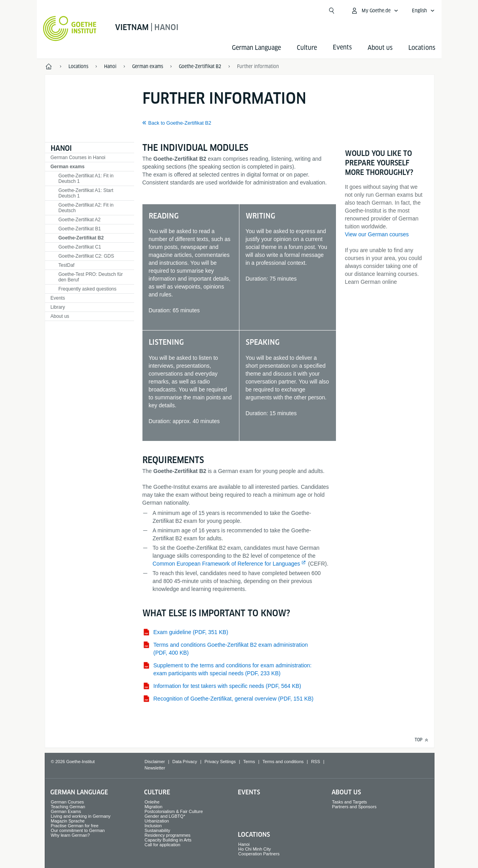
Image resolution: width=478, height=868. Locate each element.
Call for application (162, 845)
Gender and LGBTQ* (165, 816)
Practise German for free (74, 826)
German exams (68, 167)
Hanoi (61, 148)
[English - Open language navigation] (423, 11)
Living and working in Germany (81, 816)
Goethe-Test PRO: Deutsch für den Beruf (91, 277)
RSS (316, 762)
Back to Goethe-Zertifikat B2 (180, 123)
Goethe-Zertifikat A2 (80, 220)
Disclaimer (155, 762)
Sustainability (157, 830)
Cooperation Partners (259, 854)
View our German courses (377, 234)
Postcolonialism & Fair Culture (174, 811)
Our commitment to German (78, 830)
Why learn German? (70, 835)
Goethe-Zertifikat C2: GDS (86, 256)
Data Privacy (185, 762)
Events (58, 298)
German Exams (66, 811)
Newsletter (155, 768)
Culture (307, 48)
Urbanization (157, 821)
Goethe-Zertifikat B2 (81, 238)
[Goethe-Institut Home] (70, 28)
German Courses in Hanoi (78, 158)
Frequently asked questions (88, 289)
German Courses (67, 802)
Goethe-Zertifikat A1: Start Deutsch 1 (86, 193)
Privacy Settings (220, 762)
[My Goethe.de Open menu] (375, 11)
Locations (422, 48)
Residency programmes (167, 835)
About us (380, 48)
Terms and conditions (283, 762)
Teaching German (68, 807)
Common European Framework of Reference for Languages (227, 564)
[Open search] (332, 11)
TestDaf (67, 265)
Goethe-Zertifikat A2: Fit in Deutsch (86, 208)
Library (58, 307)
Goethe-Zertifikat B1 (80, 229)
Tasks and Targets (349, 802)
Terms (249, 762)
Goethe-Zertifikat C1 (80, 247)
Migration (153, 807)
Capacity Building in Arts (168, 840)
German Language (256, 48)
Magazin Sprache (68, 821)
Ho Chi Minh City (255, 849)
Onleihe (152, 802)
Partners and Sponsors (354, 807)
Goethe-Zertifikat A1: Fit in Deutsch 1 (86, 179)
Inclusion (153, 826)
